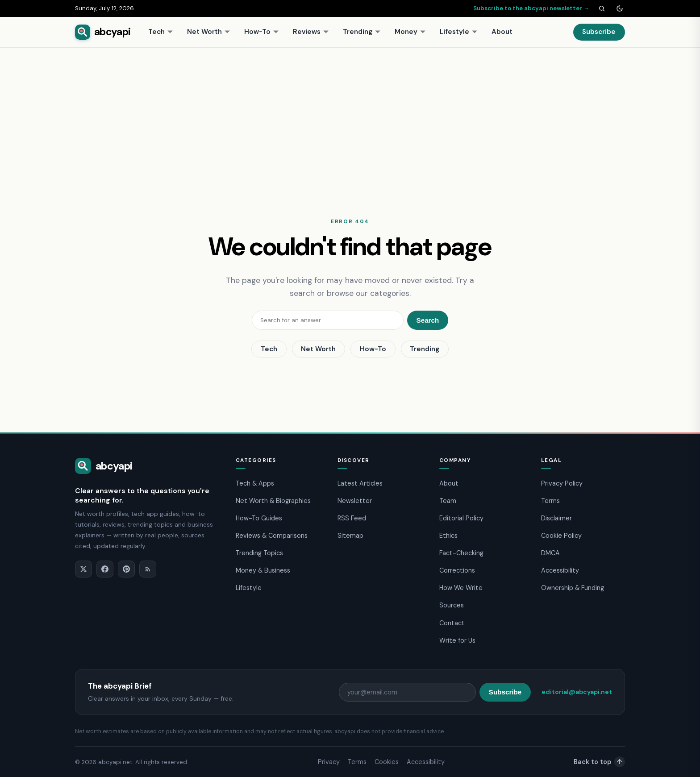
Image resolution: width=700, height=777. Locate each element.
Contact (452, 623)
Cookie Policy (561, 536)
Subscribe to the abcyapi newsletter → (531, 8)
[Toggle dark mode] (620, 8)
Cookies (387, 762)
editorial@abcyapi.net (577, 692)
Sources (452, 605)
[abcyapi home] (103, 32)
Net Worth (209, 32)
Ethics (448, 536)
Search (428, 320)
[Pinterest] (126, 569)
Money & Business (263, 570)
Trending (362, 32)
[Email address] (407, 692)
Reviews (311, 32)
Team (448, 501)
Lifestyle (459, 32)
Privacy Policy (562, 483)
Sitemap (350, 536)
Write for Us (457, 640)
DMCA (550, 553)
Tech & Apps (255, 483)
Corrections (457, 570)
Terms (550, 501)
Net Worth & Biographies (273, 501)
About (502, 32)
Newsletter (355, 501)
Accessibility (560, 570)
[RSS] (148, 569)
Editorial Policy (461, 518)
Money (410, 32)
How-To (262, 32)
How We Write (461, 588)
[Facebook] (105, 569)
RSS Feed (352, 518)
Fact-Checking (461, 553)
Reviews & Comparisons (272, 536)
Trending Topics (259, 553)
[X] (83, 569)
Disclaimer (556, 518)
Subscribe (599, 32)
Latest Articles (360, 483)
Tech (161, 32)
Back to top (599, 762)
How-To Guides (259, 518)
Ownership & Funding (573, 588)
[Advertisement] (350, 115)
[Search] (602, 8)
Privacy (329, 762)
